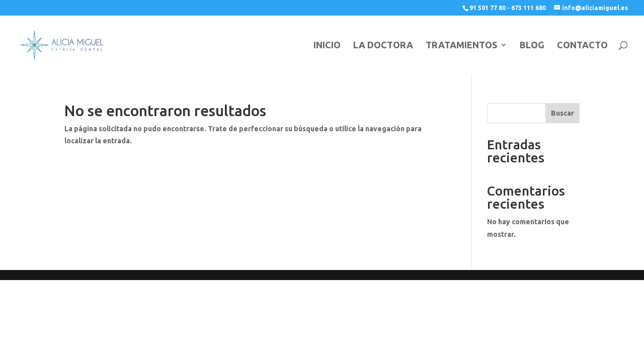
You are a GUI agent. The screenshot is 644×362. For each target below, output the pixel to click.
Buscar (562, 113)
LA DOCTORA (383, 46)
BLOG (532, 46)
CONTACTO (582, 46)
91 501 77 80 (488, 8)
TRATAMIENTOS (461, 46)
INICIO (327, 46)
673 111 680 (529, 8)
